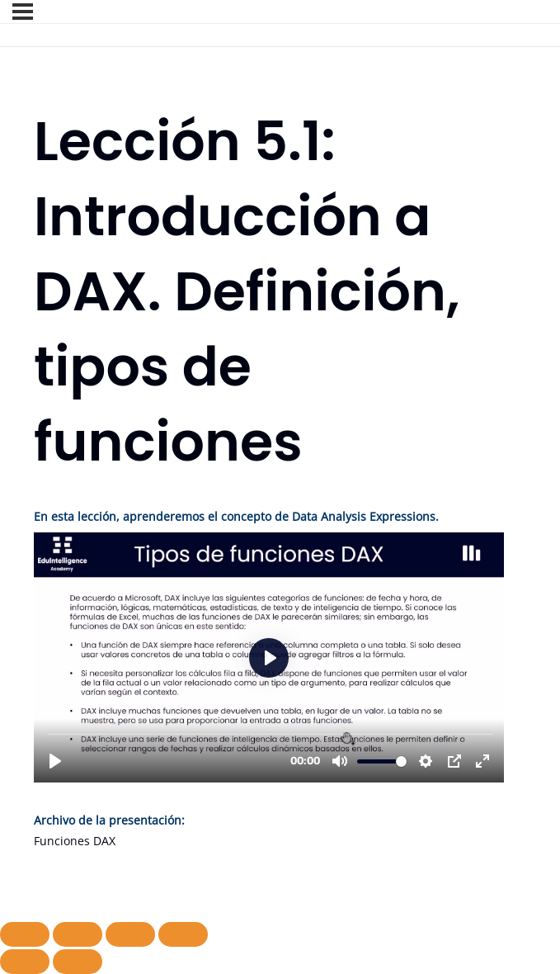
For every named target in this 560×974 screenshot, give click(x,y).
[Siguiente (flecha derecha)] (78, 962)
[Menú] (23, 12)
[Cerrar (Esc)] (183, 934)
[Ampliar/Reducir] (25, 934)
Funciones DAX (75, 841)
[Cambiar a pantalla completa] (78, 934)
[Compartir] (130, 934)
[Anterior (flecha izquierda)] (25, 962)
